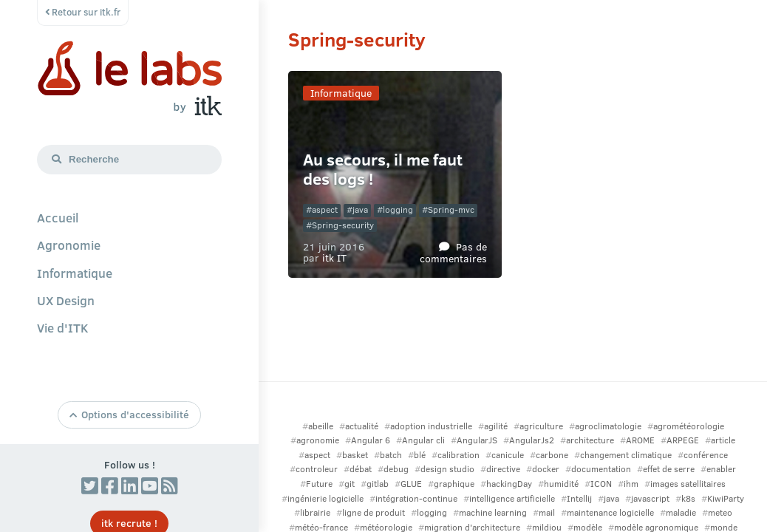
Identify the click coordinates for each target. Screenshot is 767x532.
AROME (640, 440)
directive (503, 469)
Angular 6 (371, 440)
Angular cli (423, 440)
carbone (552, 455)
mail (547, 512)
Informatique (75, 273)
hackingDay (509, 484)
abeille (321, 426)
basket (355, 455)
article (723, 440)
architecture (590, 440)
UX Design (66, 300)
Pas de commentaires (453, 252)
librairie (315, 512)
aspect (325, 209)
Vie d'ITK (63, 327)
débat (361, 469)
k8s (688, 498)
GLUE (411, 484)
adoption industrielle (431, 426)
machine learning (493, 512)
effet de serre (669, 469)
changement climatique (626, 455)
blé (420, 455)
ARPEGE (683, 440)
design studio (447, 469)
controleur (317, 469)
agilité (496, 426)
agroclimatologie (608, 426)
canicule (508, 455)
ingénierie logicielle (325, 498)
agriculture (541, 426)
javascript (650, 498)
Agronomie (69, 245)
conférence (706, 455)
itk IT (334, 257)
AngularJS (477, 440)
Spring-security (343, 225)
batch (391, 455)
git (350, 484)
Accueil (58, 217)
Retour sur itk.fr (83, 12)
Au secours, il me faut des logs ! (383, 169)
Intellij (579, 498)
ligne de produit (374, 512)
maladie (681, 512)
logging (398, 209)
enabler (721, 469)
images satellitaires (688, 484)
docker (546, 469)
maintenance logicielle (610, 512)
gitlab (378, 484)
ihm (631, 484)
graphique (454, 484)
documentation (601, 469)
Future (319, 484)
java (360, 209)
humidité (561, 484)
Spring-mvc (451, 209)
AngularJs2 (532, 440)
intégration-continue (416, 498)
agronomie (318, 440)
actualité (362, 426)
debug (396, 469)
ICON (601, 484)
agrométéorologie (689, 426)
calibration (459, 455)
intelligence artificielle (512, 498)
